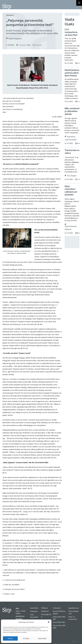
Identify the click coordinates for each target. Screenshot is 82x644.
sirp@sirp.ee (20, 616)
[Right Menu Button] (79, 3)
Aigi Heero (71, 137)
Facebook (19, 619)
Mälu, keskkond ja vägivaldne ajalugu (72, 111)
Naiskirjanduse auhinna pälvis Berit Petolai (72, 73)
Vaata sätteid (42, 638)
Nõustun (10, 638)
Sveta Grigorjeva (15, 39)
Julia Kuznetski (71, 140)
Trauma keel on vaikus (72, 152)
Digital (76, 641)
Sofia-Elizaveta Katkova (71, 228)
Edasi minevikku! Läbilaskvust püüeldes (71, 191)
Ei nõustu (26, 638)
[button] (49, 622)
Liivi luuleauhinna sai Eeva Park (71, 32)
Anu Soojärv (72, 176)
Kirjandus (10, 15)
